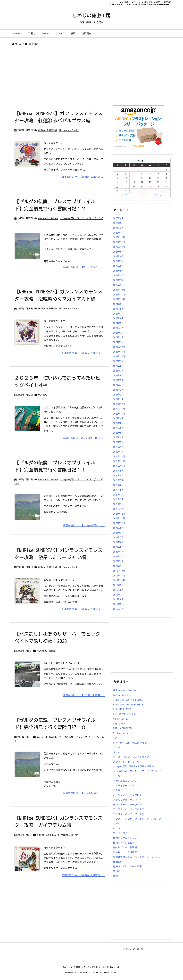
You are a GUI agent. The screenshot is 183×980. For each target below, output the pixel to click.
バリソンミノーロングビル (127, 795)
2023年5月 (118, 380)
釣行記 (52, 651)
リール (117, 824)
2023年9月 (118, 361)
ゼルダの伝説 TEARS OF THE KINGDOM (134, 767)
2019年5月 (118, 604)
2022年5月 (118, 433)
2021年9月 (118, 471)
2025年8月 (118, 257)
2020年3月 (118, 557)
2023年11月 (119, 352)
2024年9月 (118, 304)
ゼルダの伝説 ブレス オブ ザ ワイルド (137, 771)
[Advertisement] (91, 74)
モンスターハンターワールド (129, 814)
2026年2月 (118, 228)
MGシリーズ (166, 4)
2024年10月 (119, 299)
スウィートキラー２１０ (126, 762)
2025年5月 (118, 271)
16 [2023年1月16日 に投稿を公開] (117, 182)
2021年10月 (119, 466)
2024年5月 (118, 323)
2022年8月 (118, 423)
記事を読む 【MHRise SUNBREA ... (83, 177)
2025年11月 (119, 242)
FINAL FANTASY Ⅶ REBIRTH (155, 4)
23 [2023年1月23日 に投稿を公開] (117, 186)
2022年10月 (119, 414)
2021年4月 (118, 495)
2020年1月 (118, 566)
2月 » (158, 195)
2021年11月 (119, 461)
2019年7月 (118, 595)
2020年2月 (118, 561)
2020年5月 (118, 547)
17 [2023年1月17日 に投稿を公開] (126, 182)
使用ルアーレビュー (124, 843)
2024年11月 (119, 295)
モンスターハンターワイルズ (126, 4)
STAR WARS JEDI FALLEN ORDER (130, 743)
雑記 (158, 2)
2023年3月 (118, 390)
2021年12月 (119, 457)
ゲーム (137, 2)
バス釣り (126, 2)
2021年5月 (118, 490)
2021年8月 (118, 476)
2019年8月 (118, 590)
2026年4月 (118, 218)
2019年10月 (119, 580)
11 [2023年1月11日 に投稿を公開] (134, 178)
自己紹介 (168, 2)
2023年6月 (118, 376)
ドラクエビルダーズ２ (125, 781)
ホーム (115, 2)
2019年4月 (118, 609)
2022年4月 (118, 438)
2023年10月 (119, 357)
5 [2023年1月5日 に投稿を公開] (142, 174)
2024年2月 (118, 337)
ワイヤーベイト (121, 833)
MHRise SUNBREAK (47, 130)
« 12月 (125, 195)
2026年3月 (118, 223)
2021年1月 (118, 509)
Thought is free (110, 972)
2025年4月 (118, 276)
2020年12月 (119, 514)
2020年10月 (119, 523)
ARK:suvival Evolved (125, 690)
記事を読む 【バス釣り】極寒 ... (84, 695)
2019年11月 (119, 576)
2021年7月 (118, 480)
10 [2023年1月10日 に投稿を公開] (126, 178)
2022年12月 (119, 404)
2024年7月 (118, 314)
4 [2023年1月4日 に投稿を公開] (134, 174)
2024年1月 (118, 342)
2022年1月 (118, 452)
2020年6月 (118, 542)
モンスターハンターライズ (127, 805)
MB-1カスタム (120, 719)
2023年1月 (118, 399)
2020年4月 (118, 552)
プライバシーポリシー (135, 949)
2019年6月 (118, 599)
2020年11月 (119, 518)
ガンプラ (148, 2)
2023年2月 (118, 395)
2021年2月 (118, 504)
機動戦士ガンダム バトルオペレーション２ (137, 857)
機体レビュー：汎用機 (125, 852)
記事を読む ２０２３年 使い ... (84, 438)
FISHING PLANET (122, 709)
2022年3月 (118, 442)
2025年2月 (118, 285)
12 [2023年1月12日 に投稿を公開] (142, 178)
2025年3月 (118, 280)
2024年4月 (118, 328)
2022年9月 (118, 418)
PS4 (115, 738)
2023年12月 (119, 347)
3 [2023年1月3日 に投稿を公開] (126, 174)
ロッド (117, 828)
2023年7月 (118, 371)
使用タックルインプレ (125, 838)
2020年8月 (118, 533)
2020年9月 (118, 528)
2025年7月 (118, 261)
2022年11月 (119, 409)
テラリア (118, 776)
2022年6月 (118, 428)
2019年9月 (118, 585)
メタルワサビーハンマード (127, 800)
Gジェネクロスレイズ (124, 714)
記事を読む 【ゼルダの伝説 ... (84, 267)
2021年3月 (118, 499)
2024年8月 (118, 309)
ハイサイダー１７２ (124, 786)
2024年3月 (118, 333)
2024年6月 (118, 318)
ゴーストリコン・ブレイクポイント (132, 757)
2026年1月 (118, 233)
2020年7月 (118, 538)
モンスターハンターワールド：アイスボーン (137, 819)
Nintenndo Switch (69, 130)
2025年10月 (119, 247)
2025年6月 (118, 266)
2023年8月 (118, 366)
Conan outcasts (122, 695)
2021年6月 (118, 485)
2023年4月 (118, 385)
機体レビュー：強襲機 (125, 847)
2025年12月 (119, 237)
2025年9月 (118, 252)
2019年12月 (119, 571)
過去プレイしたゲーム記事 (127, 867)
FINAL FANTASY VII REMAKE (128, 700)
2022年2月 (118, 447)
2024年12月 (119, 290)
